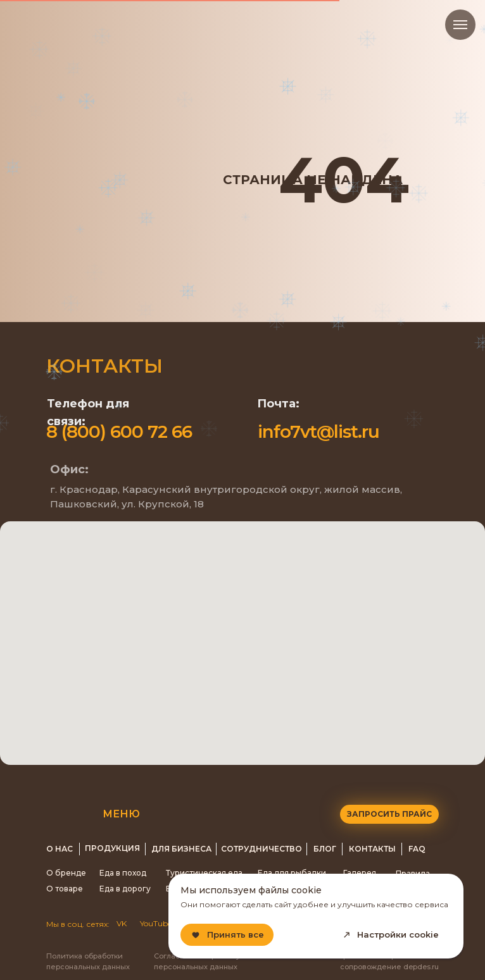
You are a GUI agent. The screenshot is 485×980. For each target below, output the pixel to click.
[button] (389, 814)
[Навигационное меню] (460, 25)
